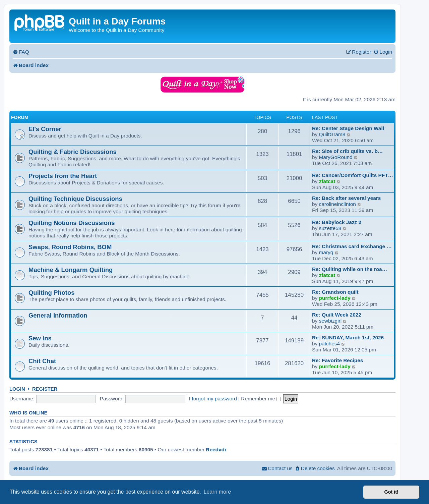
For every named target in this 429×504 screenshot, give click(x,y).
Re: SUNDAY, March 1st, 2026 (348, 338)
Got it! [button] (391, 492)
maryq (326, 252)
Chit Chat (42, 361)
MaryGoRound (336, 157)
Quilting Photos (51, 293)
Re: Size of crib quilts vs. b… (347, 151)
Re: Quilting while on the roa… (350, 269)
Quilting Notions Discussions (72, 223)
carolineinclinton (338, 204)
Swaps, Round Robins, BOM (70, 247)
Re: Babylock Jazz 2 (337, 222)
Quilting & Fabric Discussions (73, 152)
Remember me (261, 399)
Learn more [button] (217, 492)
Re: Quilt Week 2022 (337, 315)
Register (45, 389)
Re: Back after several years (346, 198)
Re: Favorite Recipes (338, 360)
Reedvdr (216, 450)
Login (17, 389)
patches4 (329, 344)
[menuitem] (21, 52)
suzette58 (330, 228)
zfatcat (327, 181)
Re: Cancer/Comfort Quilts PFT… (353, 175)
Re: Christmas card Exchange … (352, 246)
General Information (58, 315)
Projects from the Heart (63, 176)
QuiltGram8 (332, 134)
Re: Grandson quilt (335, 292)
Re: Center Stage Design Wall (348, 128)
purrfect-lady (335, 298)
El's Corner (45, 129)
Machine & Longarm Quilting (71, 270)
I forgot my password (213, 399)
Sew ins (40, 338)
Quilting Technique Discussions (75, 199)
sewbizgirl (330, 321)
